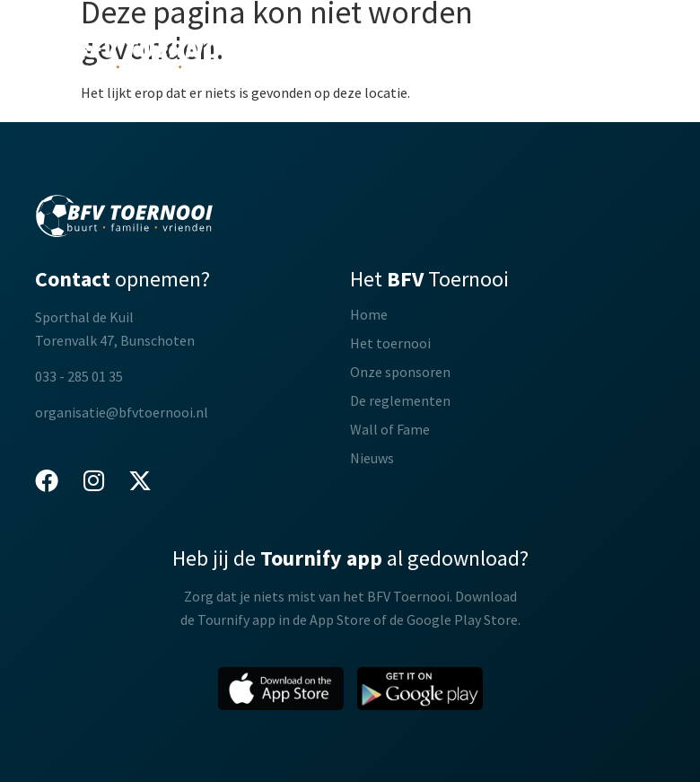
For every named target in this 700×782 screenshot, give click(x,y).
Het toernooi (390, 343)
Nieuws (372, 458)
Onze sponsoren (400, 372)
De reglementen (400, 400)
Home (369, 314)
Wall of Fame (390, 429)
